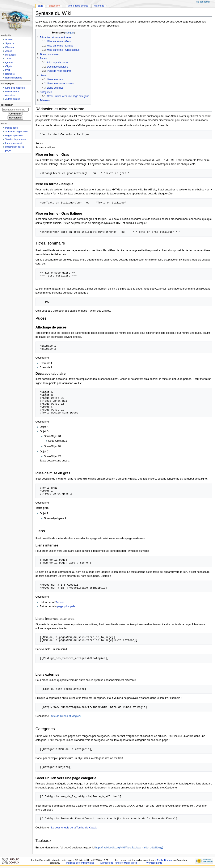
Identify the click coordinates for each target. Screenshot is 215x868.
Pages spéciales (14, 136)
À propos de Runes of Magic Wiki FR (120, 863)
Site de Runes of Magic (65, 716)
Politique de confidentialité (80, 863)
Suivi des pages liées (17, 132)
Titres (8, 58)
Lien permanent (14, 143)
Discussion (54, 6)
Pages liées (11, 128)
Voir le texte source (78, 6)
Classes (10, 47)
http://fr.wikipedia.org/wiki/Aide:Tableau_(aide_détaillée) (128, 848)
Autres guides (13, 99)
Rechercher (7, 105)
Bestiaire (10, 74)
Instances (10, 55)
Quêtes (9, 62)
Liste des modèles (15, 88)
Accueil (60, 602)
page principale (66, 606)
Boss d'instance (14, 78)
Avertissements (154, 863)
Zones (9, 51)
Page (40, 6)
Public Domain (165, 860)
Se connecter (203, 2)
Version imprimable (15, 139)
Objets (9, 66)
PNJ (8, 70)
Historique (99, 6)
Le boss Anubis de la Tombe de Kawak (74, 828)
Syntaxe (10, 43)
